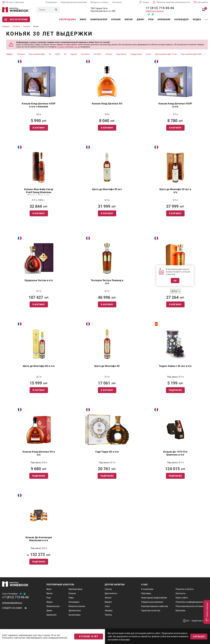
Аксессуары (75, 615)
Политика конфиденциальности (192, 602)
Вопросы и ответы (99, 2)
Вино (83, 19)
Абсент (108, 598)
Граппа (108, 589)
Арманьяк (164, 19)
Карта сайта (182, 598)
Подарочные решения (152, 602)
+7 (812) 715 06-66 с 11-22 (68, 47)
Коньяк (116, 19)
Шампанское (99, 19)
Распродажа (67, 19)
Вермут (108, 602)
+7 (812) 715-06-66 (159, 8)
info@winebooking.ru (12, 603)
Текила (108, 615)
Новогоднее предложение (154, 598)
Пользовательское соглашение (191, 606)
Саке (107, 606)
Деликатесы (75, 611)
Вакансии (180, 611)
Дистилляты (111, 593)
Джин (140, 19)
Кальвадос (182, 19)
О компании (51, 2)
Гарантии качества (151, 611)
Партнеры (146, 593)
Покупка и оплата (185, 589)
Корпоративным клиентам (74, 2)
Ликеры (109, 611)
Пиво (71, 598)
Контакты (117, 2)
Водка (197, 19)
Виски (129, 19)
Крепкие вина (75, 589)
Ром (151, 19)
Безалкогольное (77, 606)
